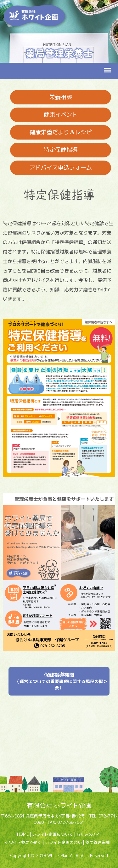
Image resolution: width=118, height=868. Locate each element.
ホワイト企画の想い (63, 842)
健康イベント (61, 115)
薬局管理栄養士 (100, 842)
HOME (23, 834)
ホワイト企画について (53, 834)
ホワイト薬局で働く (23, 842)
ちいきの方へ (89, 834)
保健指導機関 (59, 681)
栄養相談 (61, 97)
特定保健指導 (61, 150)
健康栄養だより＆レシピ (61, 132)
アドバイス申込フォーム (61, 168)
